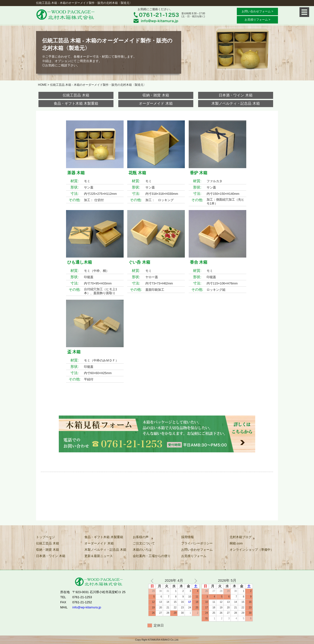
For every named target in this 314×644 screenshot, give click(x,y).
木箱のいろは (142, 550)
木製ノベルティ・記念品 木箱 (235, 103)
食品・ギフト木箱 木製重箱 (76, 103)
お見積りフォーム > (257, 20)
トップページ (45, 537)
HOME (42, 85)
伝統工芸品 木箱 (76, 95)
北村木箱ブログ (241, 537)
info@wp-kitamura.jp (87, 607)
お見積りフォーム (194, 556)
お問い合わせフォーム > (257, 11)
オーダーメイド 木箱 (156, 103)
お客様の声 (141, 537)
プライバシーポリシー (197, 543)
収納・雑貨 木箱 (156, 95)
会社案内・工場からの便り (152, 556)
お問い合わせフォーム (197, 550)
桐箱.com (236, 543)
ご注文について (144, 543)
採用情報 (187, 537)
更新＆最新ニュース (99, 556)
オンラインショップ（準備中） (252, 550)
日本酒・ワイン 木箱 (235, 95)
